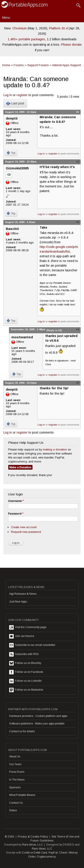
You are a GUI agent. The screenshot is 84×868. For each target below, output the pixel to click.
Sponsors (15, 787)
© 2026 (9, 837)
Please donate (71, 45)
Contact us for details (22, 731)
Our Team (15, 764)
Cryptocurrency (46, 857)
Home (6, 65)
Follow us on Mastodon (26, 690)
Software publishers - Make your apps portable (37, 724)
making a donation (55, 449)
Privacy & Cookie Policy (33, 837)
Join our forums (22, 636)
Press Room (17, 772)
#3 (78, 222)
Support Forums (38, 65)
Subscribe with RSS (24, 654)
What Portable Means (22, 795)
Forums (19, 65)
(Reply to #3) (54, 330)
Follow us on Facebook (26, 672)
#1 (78, 112)
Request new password (26, 532)
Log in (8, 95)
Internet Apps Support (67, 65)
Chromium (19, 28)
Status (13, 810)
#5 (78, 383)
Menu (6, 18)
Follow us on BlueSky (25, 663)
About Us (15, 756)
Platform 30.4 (58, 28)
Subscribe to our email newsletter (32, 645)
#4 (78, 329)
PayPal (53, 853)
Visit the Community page (28, 627)
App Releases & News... (24, 594)
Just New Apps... (19, 602)
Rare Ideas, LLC (32, 845)
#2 (78, 162)
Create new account (24, 527)
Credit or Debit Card (34, 853)
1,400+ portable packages (26, 39)
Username (16, 501)
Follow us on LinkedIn (25, 681)
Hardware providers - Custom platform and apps (38, 716)
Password (16, 514)
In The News (17, 780)
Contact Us (16, 803)
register (22, 95)
